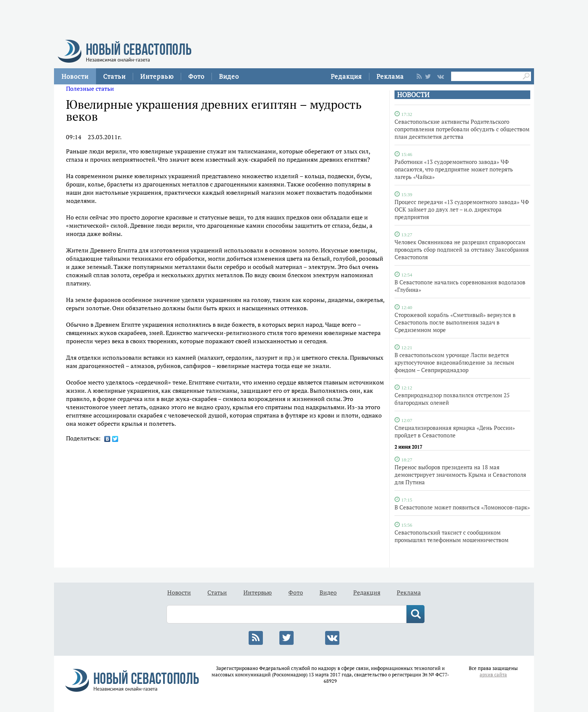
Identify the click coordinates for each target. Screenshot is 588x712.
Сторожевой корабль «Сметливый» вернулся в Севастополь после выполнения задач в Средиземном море (455, 322)
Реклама (390, 76)
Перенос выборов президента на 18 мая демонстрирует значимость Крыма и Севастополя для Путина (460, 475)
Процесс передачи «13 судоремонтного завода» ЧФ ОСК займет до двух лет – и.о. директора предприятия (462, 209)
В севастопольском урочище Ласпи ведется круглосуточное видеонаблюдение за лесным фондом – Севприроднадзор (454, 362)
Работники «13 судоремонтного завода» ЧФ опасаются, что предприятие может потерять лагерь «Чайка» (454, 169)
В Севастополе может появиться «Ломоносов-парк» (462, 507)
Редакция (346, 76)
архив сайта (493, 675)
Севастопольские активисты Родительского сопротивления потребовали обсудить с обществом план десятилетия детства (462, 129)
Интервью (157, 76)
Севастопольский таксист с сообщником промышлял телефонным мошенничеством (451, 536)
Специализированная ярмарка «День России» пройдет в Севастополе (455, 431)
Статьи (114, 76)
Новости (75, 76)
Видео (229, 76)
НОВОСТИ (413, 95)
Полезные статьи (90, 89)
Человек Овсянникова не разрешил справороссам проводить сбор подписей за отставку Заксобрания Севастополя (462, 249)
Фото (196, 76)
